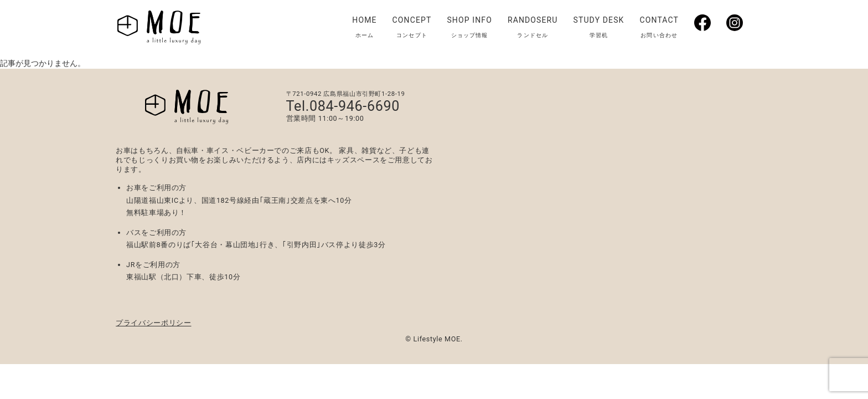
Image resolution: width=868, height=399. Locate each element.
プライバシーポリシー (153, 323)
